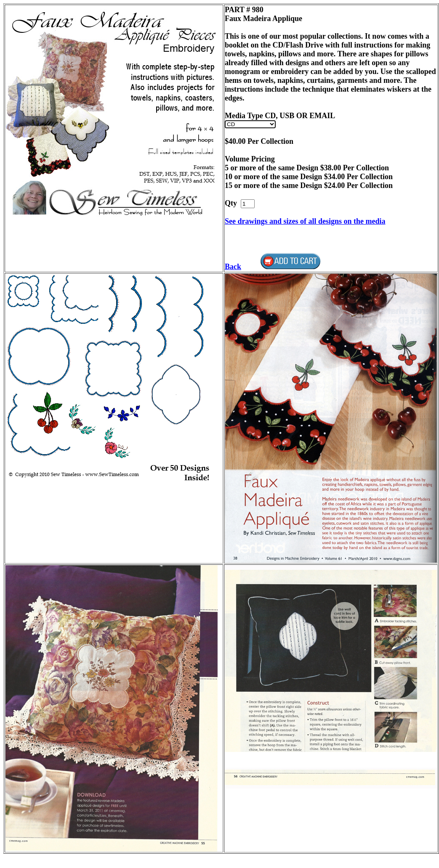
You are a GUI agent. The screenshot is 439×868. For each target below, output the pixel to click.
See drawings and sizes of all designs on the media (305, 221)
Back (233, 267)
